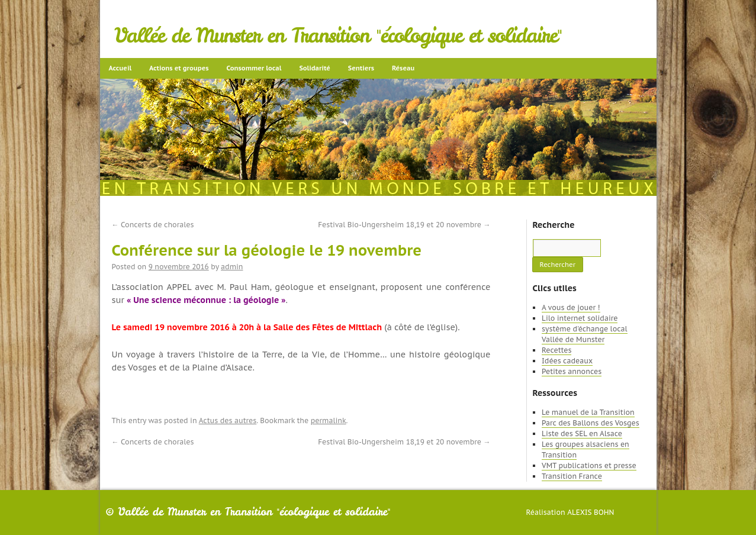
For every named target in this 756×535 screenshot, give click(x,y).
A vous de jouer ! (571, 307)
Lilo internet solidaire (580, 318)
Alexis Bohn (591, 512)
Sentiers (361, 68)
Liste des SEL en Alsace (582, 434)
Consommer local (254, 68)
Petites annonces (572, 371)
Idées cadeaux (567, 361)
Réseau (403, 68)
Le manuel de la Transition (588, 412)
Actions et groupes (179, 68)
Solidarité (314, 68)
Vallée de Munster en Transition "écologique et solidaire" (338, 36)
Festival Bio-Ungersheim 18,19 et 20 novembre (404, 225)
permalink (329, 420)
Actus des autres (228, 420)
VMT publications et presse (589, 465)
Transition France (572, 476)
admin (232, 267)
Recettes (556, 350)
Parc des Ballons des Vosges (591, 423)
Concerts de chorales (153, 225)
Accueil (120, 68)
